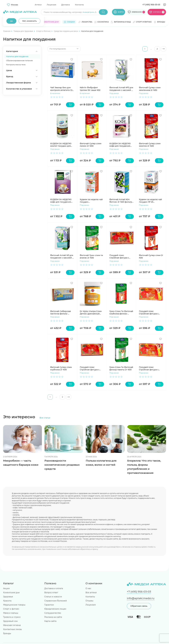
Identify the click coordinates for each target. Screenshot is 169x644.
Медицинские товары (14, 605)
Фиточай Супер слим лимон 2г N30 (91, 145)
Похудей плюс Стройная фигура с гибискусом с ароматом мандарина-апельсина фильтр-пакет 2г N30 (151, 368)
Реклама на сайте (53, 617)
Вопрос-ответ (51, 593)
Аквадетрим (88, 12)
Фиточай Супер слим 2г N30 (151, 257)
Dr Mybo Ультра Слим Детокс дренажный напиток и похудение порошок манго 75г (91, 312)
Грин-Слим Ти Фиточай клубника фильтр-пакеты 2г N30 (121, 312)
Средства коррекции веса (66, 31)
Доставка (66, 5)
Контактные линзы (12, 629)
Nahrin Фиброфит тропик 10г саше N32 (90, 89)
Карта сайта (50, 621)
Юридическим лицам (55, 609)
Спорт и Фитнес (44, 31)
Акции (6, 588)
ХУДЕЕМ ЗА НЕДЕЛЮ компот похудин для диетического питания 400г (62, 145)
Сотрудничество (53, 613)
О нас (88, 588)
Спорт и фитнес (11, 609)
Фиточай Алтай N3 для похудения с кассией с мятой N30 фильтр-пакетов (62, 257)
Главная (7, 31)
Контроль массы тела (16, 65)
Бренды (7, 633)
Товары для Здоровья (23, 31)
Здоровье (8, 597)
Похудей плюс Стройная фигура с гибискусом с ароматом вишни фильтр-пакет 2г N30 (121, 257)
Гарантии (49, 605)
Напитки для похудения (17, 56)
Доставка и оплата (54, 588)
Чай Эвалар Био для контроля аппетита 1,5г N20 (62, 89)
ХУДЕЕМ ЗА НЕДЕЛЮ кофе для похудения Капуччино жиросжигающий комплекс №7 (61, 201)
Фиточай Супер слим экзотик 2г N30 (150, 145)
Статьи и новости (53, 597)
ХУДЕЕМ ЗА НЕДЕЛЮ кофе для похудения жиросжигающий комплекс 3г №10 (120, 145)
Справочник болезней (56, 601)
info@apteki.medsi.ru (141, 598)
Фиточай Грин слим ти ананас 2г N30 (91, 257)
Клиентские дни (11, 593)
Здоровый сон (10, 621)
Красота (7, 601)
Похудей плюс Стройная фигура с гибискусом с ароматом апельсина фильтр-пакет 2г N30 (151, 312)
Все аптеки (91, 593)
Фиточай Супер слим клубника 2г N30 (61, 368)
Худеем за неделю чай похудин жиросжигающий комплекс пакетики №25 (91, 201)
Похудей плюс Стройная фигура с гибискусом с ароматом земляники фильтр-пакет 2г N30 (92, 368)
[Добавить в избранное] (72, 59)
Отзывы (89, 601)
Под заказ (114, 93)
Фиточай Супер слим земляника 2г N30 (150, 89)
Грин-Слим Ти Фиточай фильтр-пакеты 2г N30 (121, 368)
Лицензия (51, 5)
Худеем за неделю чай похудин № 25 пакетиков (150, 201)
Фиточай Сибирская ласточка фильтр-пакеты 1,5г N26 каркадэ (62, 312)
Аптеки (38, 5)
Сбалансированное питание (19, 60)
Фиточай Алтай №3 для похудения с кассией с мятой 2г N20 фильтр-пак (121, 89)
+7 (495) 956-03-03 (151, 5)
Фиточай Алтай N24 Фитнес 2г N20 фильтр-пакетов (121, 201)
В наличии (55, 93)
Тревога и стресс (12, 617)
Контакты (79, 5)
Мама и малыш (11, 613)
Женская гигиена (12, 625)
